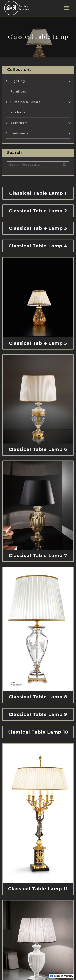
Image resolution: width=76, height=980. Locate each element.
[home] (16, 8)
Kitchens (18, 112)
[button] (67, 8)
